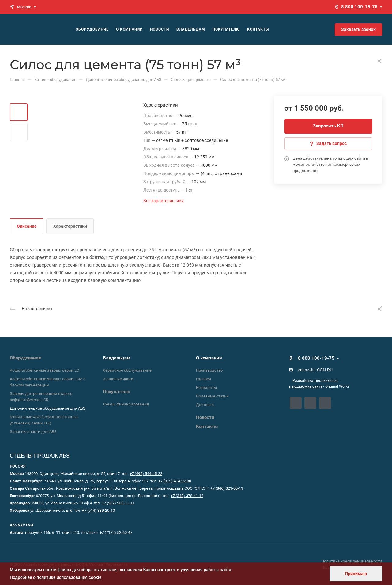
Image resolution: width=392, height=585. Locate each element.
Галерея (204, 379)
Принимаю (356, 574)
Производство (209, 370)
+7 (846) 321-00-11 (227, 488)
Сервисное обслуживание (127, 370)
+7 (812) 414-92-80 (175, 481)
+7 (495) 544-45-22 (146, 474)
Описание (27, 226)
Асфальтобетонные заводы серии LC (44, 370)
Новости (205, 417)
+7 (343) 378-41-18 (187, 496)
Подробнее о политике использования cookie (56, 577)
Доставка (205, 405)
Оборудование (25, 358)
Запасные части (118, 379)
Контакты (207, 427)
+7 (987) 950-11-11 (118, 503)
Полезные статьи (212, 396)
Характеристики (70, 226)
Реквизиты (206, 387)
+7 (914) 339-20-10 (98, 510)
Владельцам (117, 358)
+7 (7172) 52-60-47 (116, 532)
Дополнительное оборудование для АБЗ (48, 408)
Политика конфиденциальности (352, 561)
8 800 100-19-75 (359, 7)
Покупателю (117, 392)
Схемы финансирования (126, 404)
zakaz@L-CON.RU (315, 370)
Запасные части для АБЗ (33, 432)
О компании (209, 358)
